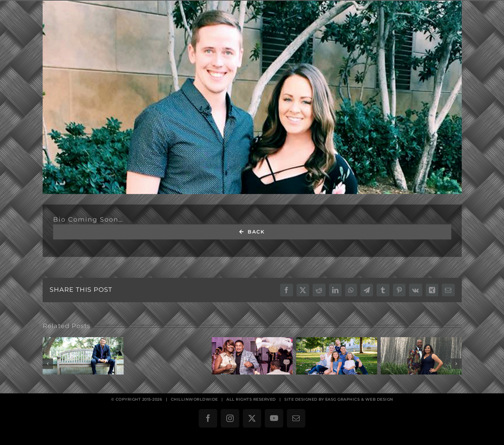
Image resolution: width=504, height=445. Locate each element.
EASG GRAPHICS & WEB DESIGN (359, 399)
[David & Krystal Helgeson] (252, 97)
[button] (48, 364)
